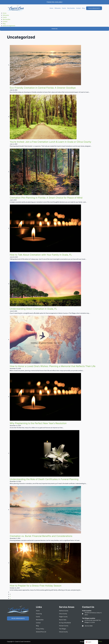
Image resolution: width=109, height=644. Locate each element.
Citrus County (63, 614)
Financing (39, 614)
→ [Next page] (10, 598)
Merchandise (71, 8)
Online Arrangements (94, 8)
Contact (78, 8)
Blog (83, 8)
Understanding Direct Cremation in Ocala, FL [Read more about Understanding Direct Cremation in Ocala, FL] (33, 309)
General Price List (41, 632)
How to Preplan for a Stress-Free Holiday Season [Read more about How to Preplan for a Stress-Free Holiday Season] (36, 586)
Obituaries (58, 8)
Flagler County (63, 617)
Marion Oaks (63, 620)
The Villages (63, 629)
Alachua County (64, 611)
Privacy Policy (40, 629)
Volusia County (63, 632)
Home (51, 8)
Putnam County (64, 626)
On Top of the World (65, 623)
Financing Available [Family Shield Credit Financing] (55, 2)
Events (64, 8)
